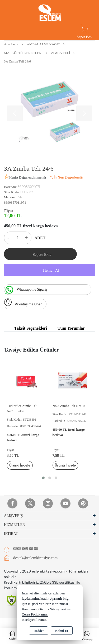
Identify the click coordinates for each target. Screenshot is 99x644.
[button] (43, 478)
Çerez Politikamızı (35, 614)
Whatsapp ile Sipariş (26, 290)
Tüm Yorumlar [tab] (71, 328)
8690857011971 (15, 202)
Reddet (39, 631)
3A (20, 197)
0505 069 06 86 (26, 549)
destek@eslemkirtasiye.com (35, 558)
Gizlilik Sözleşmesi (52, 609)
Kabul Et (62, 631)
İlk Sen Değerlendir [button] (66, 177)
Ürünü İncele (20, 465)
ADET (40, 238)
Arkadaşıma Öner (23, 303)
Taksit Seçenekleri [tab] (31, 328)
